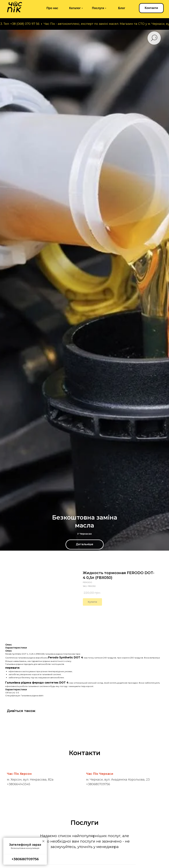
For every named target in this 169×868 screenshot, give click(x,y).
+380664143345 (19, 784)
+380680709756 (98, 784)
